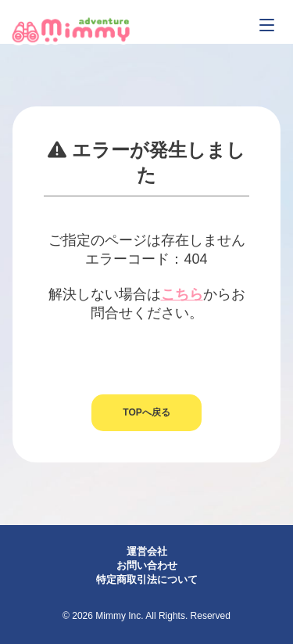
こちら (182, 294)
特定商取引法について (147, 579)
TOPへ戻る (146, 412)
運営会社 (147, 551)
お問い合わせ (147, 565)
